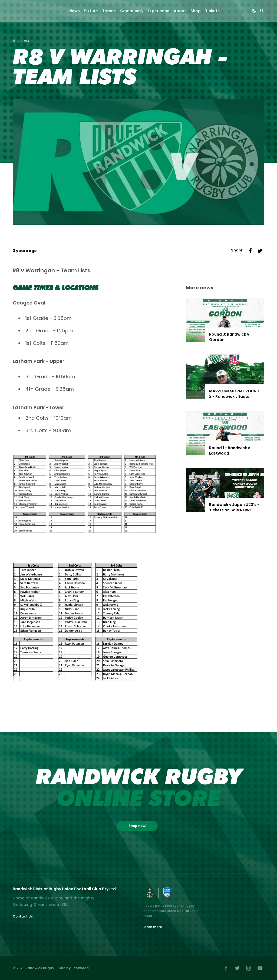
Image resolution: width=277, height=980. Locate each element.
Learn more (152, 927)
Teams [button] (109, 11)
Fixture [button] (91, 11)
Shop (196, 11)
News (25, 41)
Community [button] (132, 11)
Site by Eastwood (74, 968)
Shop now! (137, 826)
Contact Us (23, 916)
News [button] (75, 11)
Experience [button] (159, 11)
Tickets (212, 11)
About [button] (180, 11)
